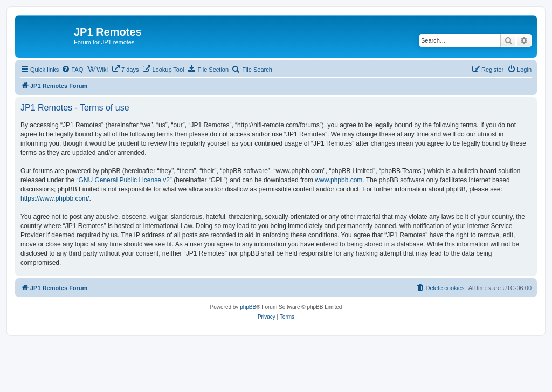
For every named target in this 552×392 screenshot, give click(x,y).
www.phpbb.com (339, 180)
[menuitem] (72, 70)
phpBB (248, 307)
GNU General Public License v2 (124, 180)
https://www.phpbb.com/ (55, 198)
